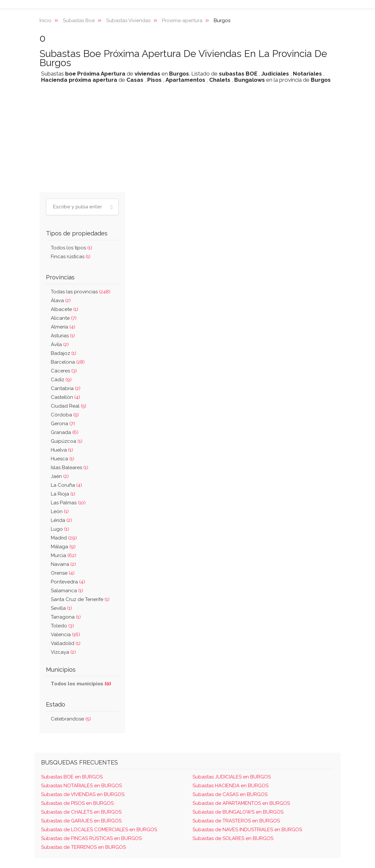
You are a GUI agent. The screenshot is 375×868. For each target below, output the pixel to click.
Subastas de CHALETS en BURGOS (81, 812)
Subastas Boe (79, 21)
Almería (63, 327)
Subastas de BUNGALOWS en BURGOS (238, 812)
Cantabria (66, 388)
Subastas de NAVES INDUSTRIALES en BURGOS (247, 830)
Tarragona (66, 617)
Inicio (45, 21)
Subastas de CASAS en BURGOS (230, 794)
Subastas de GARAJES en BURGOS (81, 821)
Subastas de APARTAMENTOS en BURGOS (241, 803)
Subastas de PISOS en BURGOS (77, 803)
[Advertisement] (188, 142)
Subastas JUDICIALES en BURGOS (232, 777)
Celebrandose (71, 719)
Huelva (62, 450)
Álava (61, 301)
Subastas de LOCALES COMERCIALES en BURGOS (99, 830)
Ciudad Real (69, 406)
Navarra (63, 564)
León (60, 511)
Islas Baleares (70, 468)
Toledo (62, 626)
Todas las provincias (81, 292)
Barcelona (68, 362)
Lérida (61, 520)
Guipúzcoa (67, 441)
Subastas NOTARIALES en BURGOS (81, 786)
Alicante (64, 318)
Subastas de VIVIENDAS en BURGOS (83, 794)
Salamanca (67, 591)
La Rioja (63, 494)
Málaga (63, 547)
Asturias (63, 336)
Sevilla (61, 608)
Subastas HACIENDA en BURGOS (231, 786)
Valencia (65, 635)
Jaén (60, 476)
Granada (65, 432)
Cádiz (61, 380)
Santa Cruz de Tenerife (80, 599)
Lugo (60, 529)
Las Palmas (68, 503)
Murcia (64, 555)
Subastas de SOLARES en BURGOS (233, 838)
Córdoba (65, 415)
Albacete (65, 309)
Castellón (65, 397)
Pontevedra (68, 582)
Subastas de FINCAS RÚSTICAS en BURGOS (91, 838)
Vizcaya (63, 652)
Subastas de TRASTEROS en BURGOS (236, 821)
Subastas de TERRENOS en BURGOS (83, 847)
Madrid (64, 538)
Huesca (63, 459)
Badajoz (64, 353)
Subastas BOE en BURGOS (72, 777)
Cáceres (64, 371)
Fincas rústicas (71, 257)
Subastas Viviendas (128, 21)
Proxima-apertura (182, 21)
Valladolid (66, 643)
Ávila (60, 344)
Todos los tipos (72, 248)
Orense (63, 573)
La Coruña (66, 485)
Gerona (63, 424)
